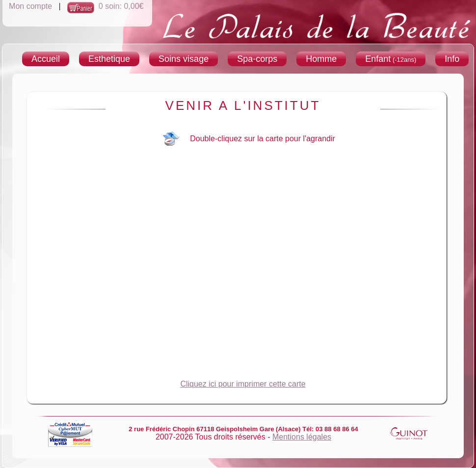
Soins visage (184, 59)
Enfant (391, 59)
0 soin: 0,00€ (121, 6)
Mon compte (30, 6)
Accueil (46, 59)
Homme (321, 59)
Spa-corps (257, 59)
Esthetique (109, 59)
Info (452, 59)
